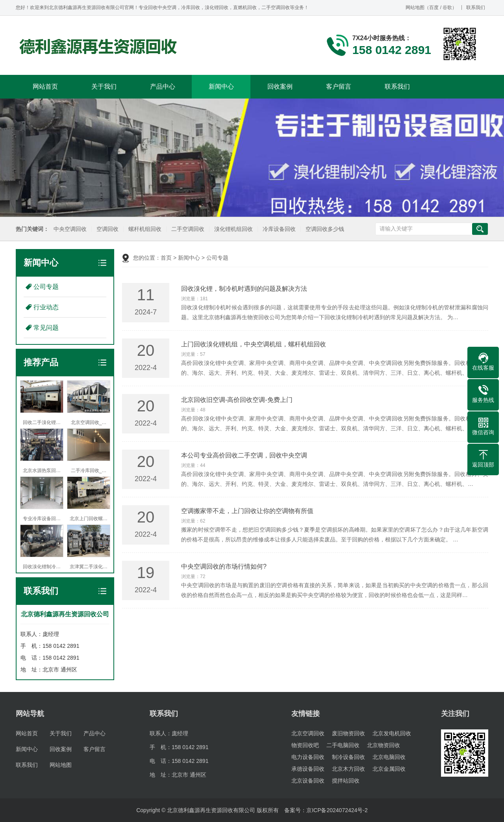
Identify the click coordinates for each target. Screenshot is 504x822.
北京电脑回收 (389, 757)
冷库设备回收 (278, 229)
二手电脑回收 (343, 745)
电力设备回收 (308, 757)
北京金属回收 (389, 769)
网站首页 (45, 86)
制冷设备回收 (348, 757)
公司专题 (46, 287)
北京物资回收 (384, 745)
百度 (434, 7)
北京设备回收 (308, 781)
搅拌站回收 (346, 781)
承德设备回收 (308, 769)
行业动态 (46, 307)
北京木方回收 (348, 769)
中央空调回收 (69, 229)
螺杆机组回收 (144, 229)
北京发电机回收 (392, 733)
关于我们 (104, 86)
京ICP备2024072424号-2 (337, 810)
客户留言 (339, 86)
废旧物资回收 (348, 733)
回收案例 (280, 86)
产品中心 (163, 86)
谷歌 (447, 7)
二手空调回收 (187, 229)
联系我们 (476, 7)
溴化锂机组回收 (233, 229)
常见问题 (46, 328)
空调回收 (107, 229)
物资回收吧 (305, 745)
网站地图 (415, 7)
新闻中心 (221, 86)
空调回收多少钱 (324, 229)
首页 (166, 258)
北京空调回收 (308, 733)
